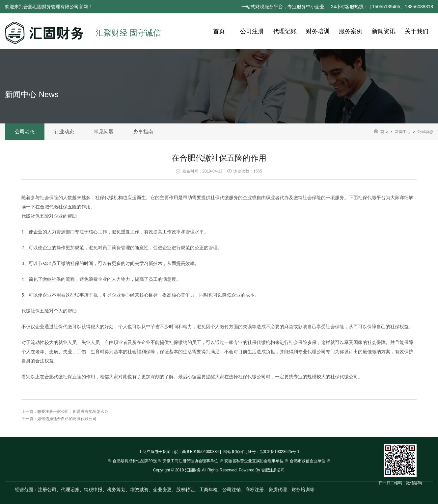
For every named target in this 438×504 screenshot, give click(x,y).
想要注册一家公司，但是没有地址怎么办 (73, 411)
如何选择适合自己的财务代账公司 (67, 419)
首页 (219, 31)
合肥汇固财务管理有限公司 (51, 7)
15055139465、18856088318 (403, 7)
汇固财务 (193, 470)
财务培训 (318, 31)
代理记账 (285, 31)
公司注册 (252, 31)
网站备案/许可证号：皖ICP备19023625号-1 (261, 452)
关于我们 (417, 31)
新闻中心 (403, 132)
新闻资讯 (384, 31)
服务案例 (351, 31)
